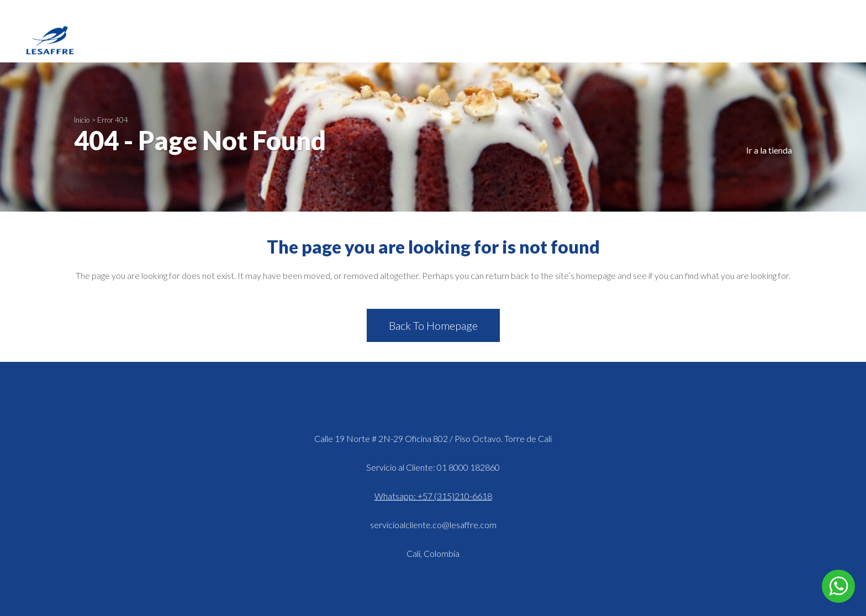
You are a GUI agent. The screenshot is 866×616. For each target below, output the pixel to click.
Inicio (82, 120)
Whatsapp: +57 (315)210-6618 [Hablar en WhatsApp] (433, 496)
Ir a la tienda (769, 150)
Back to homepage (433, 325)
